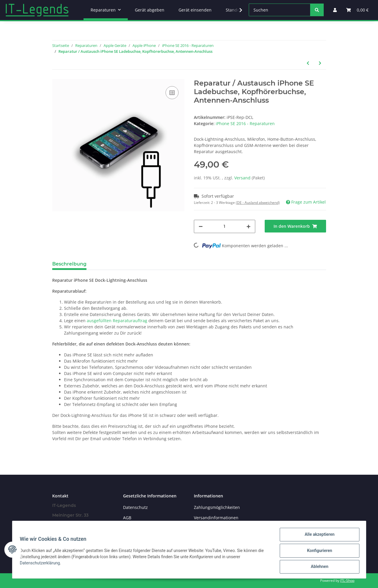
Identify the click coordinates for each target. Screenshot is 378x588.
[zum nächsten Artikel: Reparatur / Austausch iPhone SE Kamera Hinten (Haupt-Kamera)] (320, 63)
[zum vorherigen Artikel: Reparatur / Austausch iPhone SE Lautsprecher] (308, 63)
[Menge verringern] (201, 226)
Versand (243, 178)
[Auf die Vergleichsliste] (172, 93)
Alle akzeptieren (318, 536)
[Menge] (225, 226)
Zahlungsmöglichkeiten (217, 507)
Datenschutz (135, 507)
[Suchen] (280, 10)
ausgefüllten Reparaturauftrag (117, 321)
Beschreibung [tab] (69, 264)
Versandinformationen (216, 518)
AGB (127, 518)
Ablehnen (318, 567)
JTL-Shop (347, 580)
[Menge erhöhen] (248, 226)
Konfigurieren (318, 552)
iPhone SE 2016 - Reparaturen (245, 123)
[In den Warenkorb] (295, 226)
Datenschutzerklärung (42, 564)
